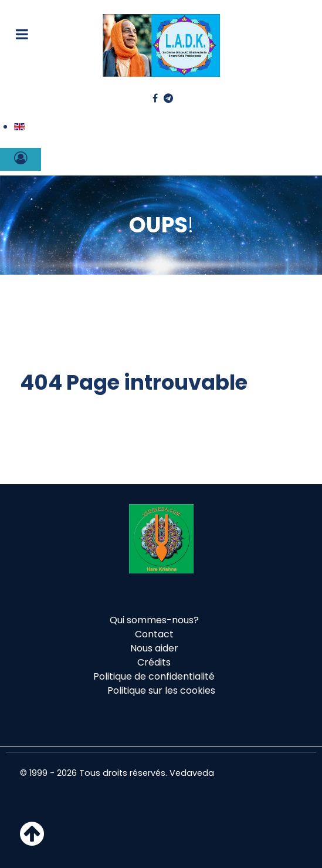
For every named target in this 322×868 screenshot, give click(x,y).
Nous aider (154, 648)
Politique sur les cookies (161, 690)
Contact (154, 634)
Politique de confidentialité (154, 676)
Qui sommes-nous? (154, 620)
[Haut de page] (32, 841)
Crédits (154, 662)
